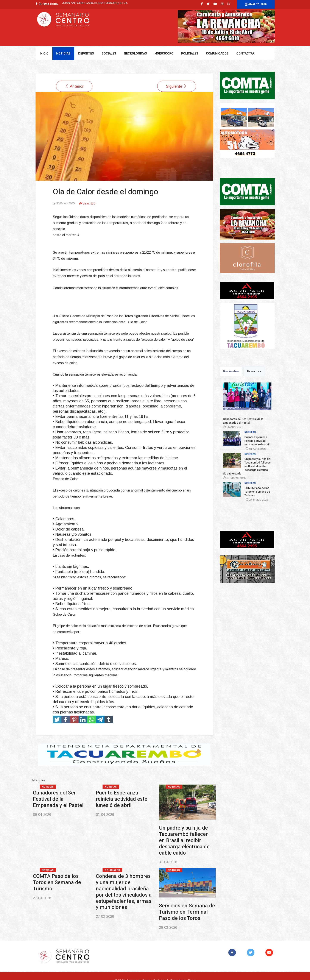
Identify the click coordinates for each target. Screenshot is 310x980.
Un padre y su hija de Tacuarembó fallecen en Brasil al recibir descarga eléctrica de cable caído (184, 840)
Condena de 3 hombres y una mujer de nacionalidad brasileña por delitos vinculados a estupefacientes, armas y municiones (124, 892)
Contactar (245, 54)
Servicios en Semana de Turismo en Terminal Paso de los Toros (187, 912)
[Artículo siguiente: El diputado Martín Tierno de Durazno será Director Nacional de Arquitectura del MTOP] (177, 86)
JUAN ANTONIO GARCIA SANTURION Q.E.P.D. (95, 3)
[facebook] (202, 4)
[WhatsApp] (229, 4)
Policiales (190, 54)
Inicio (44, 54)
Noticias (48, 787)
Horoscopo (164, 54)
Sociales (109, 54)
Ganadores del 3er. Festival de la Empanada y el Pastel (58, 799)
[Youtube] (215, 4)
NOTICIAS (63, 54)
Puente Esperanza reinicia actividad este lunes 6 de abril (122, 799)
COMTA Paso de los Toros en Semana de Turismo (57, 882)
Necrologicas (135, 54)
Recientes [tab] (231, 371)
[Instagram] (222, 4)
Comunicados (217, 54)
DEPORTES (86, 54)
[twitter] (208, 4)
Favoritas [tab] (254, 371)
